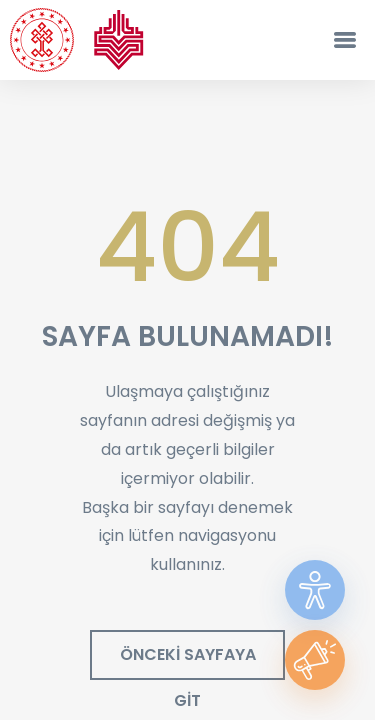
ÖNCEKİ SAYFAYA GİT (188, 661)
